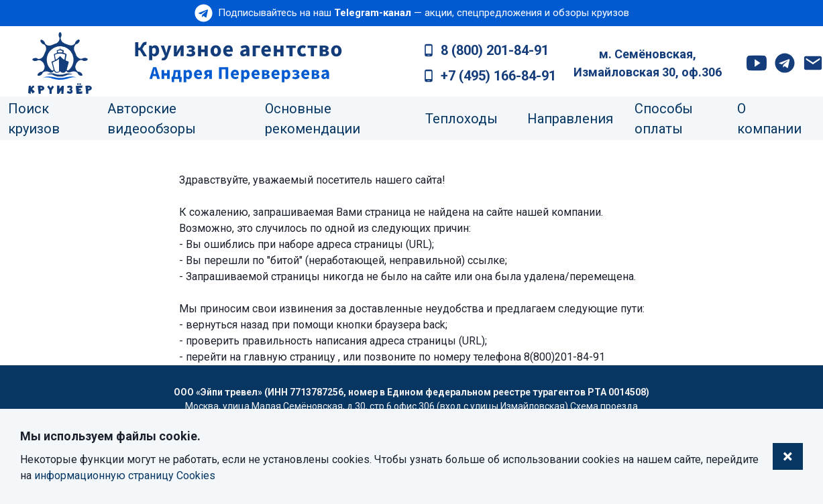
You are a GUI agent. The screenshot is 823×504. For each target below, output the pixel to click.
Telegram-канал (373, 13)
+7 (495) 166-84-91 (498, 76)
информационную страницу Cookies (125, 476)
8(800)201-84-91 (564, 357)
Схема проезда (604, 406)
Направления (570, 119)
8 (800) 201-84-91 (495, 50)
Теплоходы (461, 119)
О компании (769, 119)
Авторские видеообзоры (152, 119)
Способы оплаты (664, 119)
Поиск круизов (34, 119)
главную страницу (289, 357)
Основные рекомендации (313, 119)
